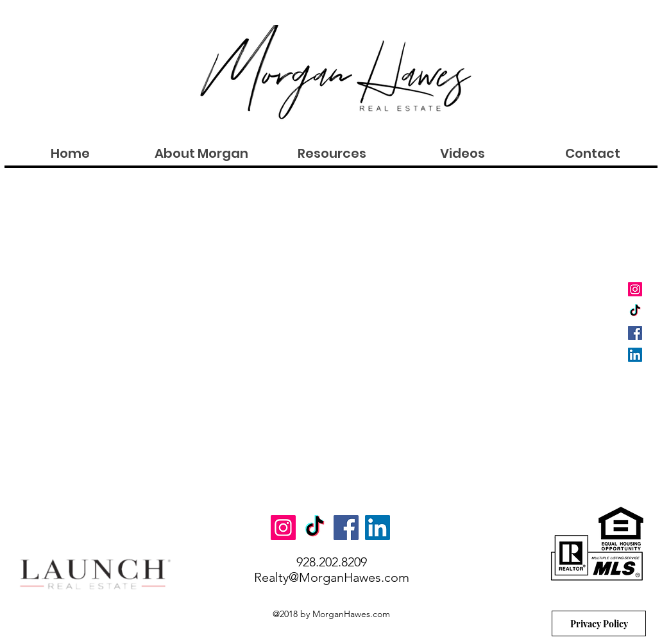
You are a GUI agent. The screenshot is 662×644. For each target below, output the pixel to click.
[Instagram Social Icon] (635, 289)
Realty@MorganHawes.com (332, 577)
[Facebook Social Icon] (635, 333)
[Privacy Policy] (599, 623)
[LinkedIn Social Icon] (635, 355)
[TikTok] (635, 311)
